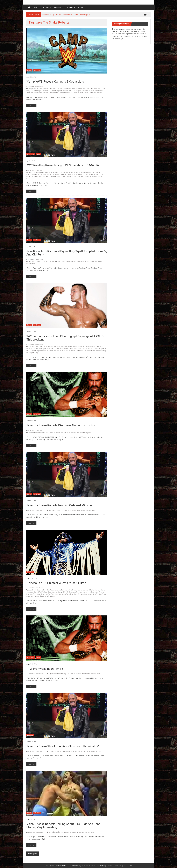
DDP (84, 347)
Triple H (70, 93)
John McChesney (87, 175)
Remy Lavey (42, 177)
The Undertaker (63, 93)
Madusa (88, 349)
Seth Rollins (69, 91)
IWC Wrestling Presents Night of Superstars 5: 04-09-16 (63, 165)
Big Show (39, 89)
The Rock (43, 93)
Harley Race (51, 592)
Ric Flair (49, 91)
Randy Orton (102, 349)
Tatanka (80, 177)
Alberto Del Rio (39, 347)
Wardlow (95, 177)
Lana (83, 349)
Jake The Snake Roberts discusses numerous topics (61, 425)
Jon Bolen (96, 175)
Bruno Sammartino (79, 590)
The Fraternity (87, 177)
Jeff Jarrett (79, 175)
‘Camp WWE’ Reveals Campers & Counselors (55, 82)
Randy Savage (77, 262)
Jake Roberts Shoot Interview (37, 433)
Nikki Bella (34, 91)
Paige (39, 91)
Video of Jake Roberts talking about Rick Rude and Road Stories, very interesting (63, 826)
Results (46, 7)
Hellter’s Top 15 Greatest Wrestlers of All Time (56, 583)
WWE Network (98, 93)
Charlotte (59, 89)
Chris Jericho (78, 347)
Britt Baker (45, 172)
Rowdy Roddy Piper (67, 594)
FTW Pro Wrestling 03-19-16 (45, 669)
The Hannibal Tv (65, 433)
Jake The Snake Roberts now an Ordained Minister (59, 505)
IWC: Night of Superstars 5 (52, 175)
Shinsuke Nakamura (66, 351)
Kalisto (71, 349)
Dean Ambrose (67, 89)
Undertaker (79, 351)
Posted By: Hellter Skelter (36, 87)
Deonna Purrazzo (79, 172)
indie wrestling (97, 172)
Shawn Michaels (54, 351)
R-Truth (43, 91)
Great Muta (30, 592)
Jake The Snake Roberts (79, 89)
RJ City (48, 177)
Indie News (31, 154)
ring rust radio (86, 262)
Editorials (69, 7)
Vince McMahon (78, 93)
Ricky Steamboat (56, 594)
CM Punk (38, 262)
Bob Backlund (63, 590)
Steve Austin (88, 594)
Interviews (58, 7)
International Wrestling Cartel (35, 175)
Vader (85, 351)
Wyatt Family (34, 353)
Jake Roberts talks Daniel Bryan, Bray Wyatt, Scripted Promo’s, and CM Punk (67, 253)
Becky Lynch (32, 89)
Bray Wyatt (32, 262)
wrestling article (50, 596)
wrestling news (88, 93)
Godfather (29, 349)
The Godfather (35, 93)
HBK (63, 592)
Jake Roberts (53, 832)
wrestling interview (96, 262)
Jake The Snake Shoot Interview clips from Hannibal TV (63, 746)
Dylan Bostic (88, 172)
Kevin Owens (97, 89)
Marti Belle (35, 177)
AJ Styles (31, 347)
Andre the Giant (33, 590)
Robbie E (54, 177)
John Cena (90, 89)
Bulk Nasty (52, 172)
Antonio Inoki (42, 590)
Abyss (30, 172)
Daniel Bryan (46, 262)
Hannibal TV (52, 751)
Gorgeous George (100, 590)
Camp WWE (52, 89)
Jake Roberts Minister (55, 510)
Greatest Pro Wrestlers (40, 592)
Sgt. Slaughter (77, 91)
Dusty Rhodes (90, 590)
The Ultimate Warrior (52, 93)
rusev (63, 91)
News (36, 7)
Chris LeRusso (61, 172)
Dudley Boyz (99, 347)
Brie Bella (45, 89)
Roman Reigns (56, 91)
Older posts (33, 854)
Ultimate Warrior (33, 596)
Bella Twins (57, 347)
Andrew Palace (37, 172)
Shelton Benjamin (72, 177)
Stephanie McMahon (88, 91)
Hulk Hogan (54, 262)
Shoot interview (76, 751)
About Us (82, 7)
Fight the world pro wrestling (57, 674)
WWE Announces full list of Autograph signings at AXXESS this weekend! (65, 338)
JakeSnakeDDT (81, 510)
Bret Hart (70, 590)
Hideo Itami (50, 349)
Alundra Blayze (48, 347)
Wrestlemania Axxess (93, 351)
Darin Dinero (69, 172)
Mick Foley (94, 349)
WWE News (37, 70)
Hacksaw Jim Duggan (39, 349)
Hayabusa (58, 592)
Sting (74, 351)
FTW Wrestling (71, 674)
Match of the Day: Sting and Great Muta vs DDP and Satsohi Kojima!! (66, 15)
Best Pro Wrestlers (52, 590)
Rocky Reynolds (62, 177)
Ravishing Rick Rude (78, 832)
